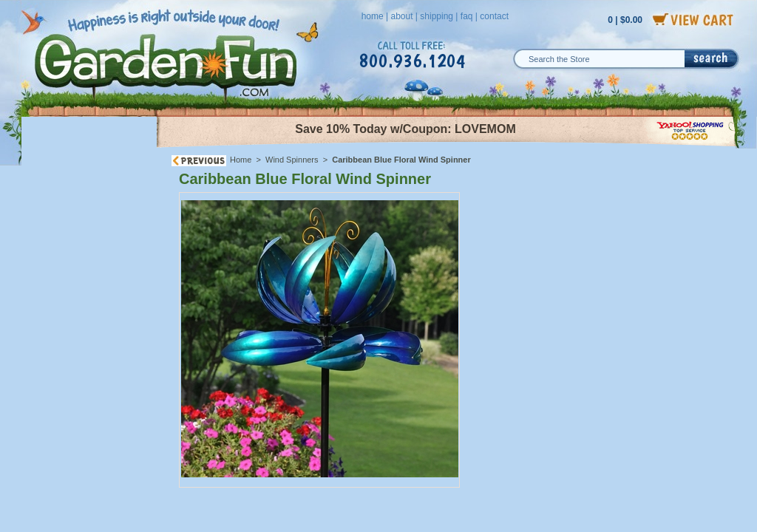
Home (241, 160)
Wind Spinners (293, 160)
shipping (437, 16)
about (401, 16)
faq (467, 16)
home (373, 16)
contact (494, 16)
